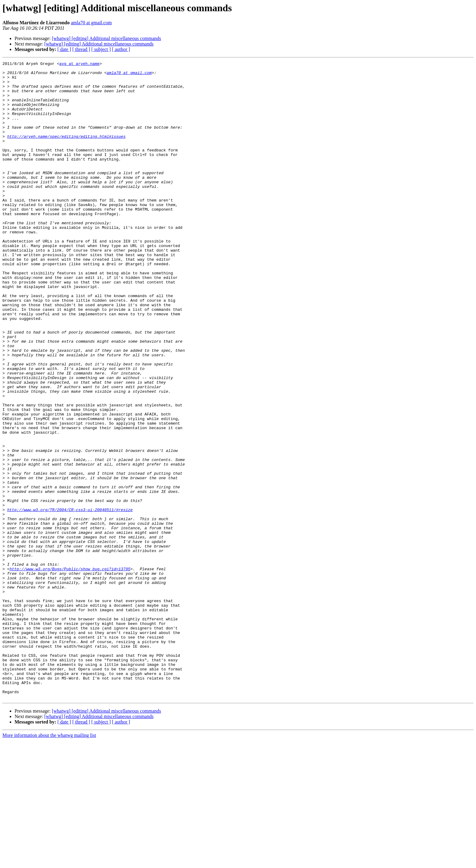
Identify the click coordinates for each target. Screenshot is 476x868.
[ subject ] (101, 49)
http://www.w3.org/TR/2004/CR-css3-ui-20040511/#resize (70, 600)
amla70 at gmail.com (91, 23)
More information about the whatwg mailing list (49, 863)
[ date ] (64, 49)
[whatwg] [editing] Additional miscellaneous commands (107, 38)
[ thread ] (81, 49)
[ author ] (121, 49)
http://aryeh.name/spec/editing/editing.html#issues (66, 152)
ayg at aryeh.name (79, 64)
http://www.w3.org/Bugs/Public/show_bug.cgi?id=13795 (70, 671)
